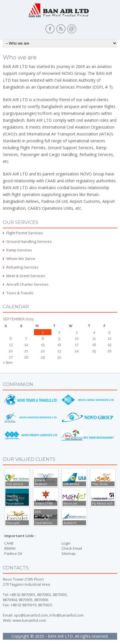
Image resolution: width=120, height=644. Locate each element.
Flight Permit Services (25, 233)
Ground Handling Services (29, 241)
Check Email (72, 548)
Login (66, 543)
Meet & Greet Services (26, 276)
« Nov (8, 362)
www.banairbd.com (29, 620)
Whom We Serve (21, 259)
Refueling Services (22, 267)
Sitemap (69, 553)
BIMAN (10, 548)
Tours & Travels (20, 293)
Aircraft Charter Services (27, 284)
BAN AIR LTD (60, 636)
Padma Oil (13, 553)
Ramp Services (19, 250)
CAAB (9, 543)
